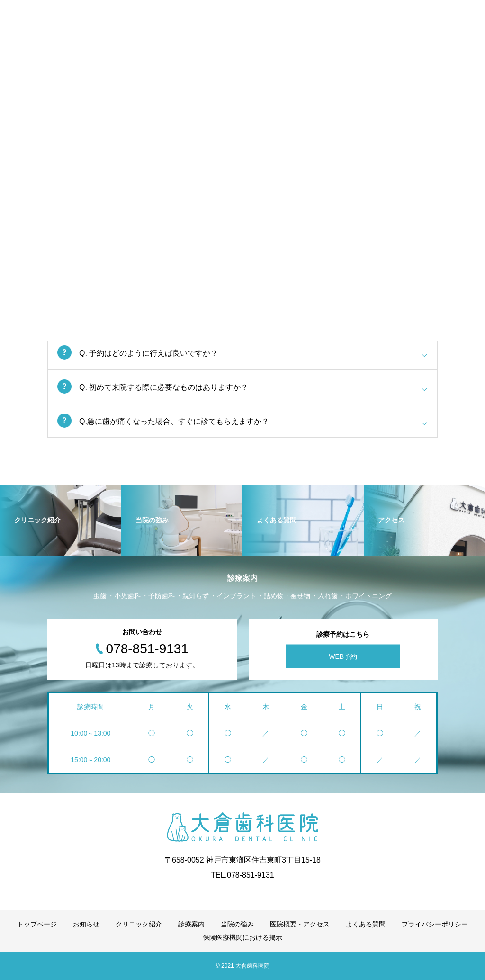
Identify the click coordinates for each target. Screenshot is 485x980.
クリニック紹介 (139, 924)
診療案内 (191, 924)
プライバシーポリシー (435, 924)
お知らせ (86, 924)
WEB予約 (343, 656)
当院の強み (237, 924)
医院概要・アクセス (300, 924)
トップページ (37, 924)
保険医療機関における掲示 (242, 937)
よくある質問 (366, 924)
